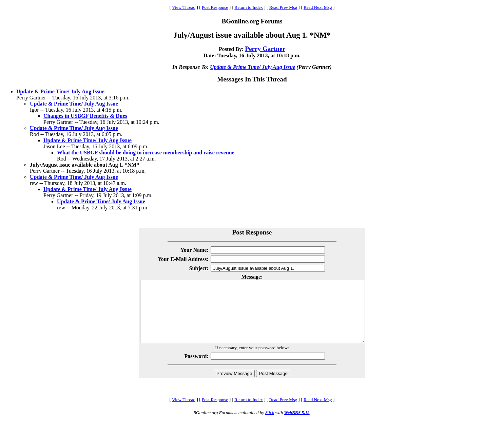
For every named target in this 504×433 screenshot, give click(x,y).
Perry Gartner (265, 49)
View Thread (184, 7)
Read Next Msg (318, 7)
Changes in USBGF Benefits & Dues (85, 116)
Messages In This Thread (252, 79)
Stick (270, 425)
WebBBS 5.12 (297, 425)
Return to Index (249, 7)
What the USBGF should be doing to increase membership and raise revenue (146, 153)
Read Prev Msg (283, 7)
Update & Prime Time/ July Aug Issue (253, 67)
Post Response (215, 7)
